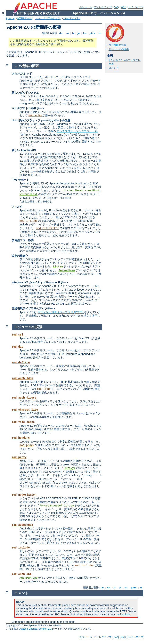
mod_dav (17, 347)
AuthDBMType (28, 578)
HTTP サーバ (25, 18)
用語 (123, 7)
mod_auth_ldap (22, 378)
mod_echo (35, 116)
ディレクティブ (103, 7)
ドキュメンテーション (48, 18)
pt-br (92, 33)
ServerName (67, 271)
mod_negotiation (24, 495)
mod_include (28, 221)
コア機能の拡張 (117, 45)
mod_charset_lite (25, 410)
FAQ (116, 7)
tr (100, 33)
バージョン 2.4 (72, 18)
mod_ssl (17, 335)
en (67, 33)
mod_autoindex (22, 525)
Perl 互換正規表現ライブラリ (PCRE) (61, 312)
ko (85, 33)
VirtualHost (28, 194)
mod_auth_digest (24, 398)
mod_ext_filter (47, 228)
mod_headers (21, 438)
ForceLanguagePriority (57, 506)
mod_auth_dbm (22, 574)
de (61, 33)
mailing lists (123, 614)
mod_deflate (21, 363)
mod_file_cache (23, 422)
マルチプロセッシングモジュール (77, 131)
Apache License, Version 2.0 (35, 629)
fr (73, 33)
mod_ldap (43, 389)
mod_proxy (27, 445)
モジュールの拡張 (119, 49)
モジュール (86, 7)
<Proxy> (70, 468)
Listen (69, 191)
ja (78, 33)
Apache (10, 18)
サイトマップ (136, 7)
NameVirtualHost (87, 191)
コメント (114, 68)
